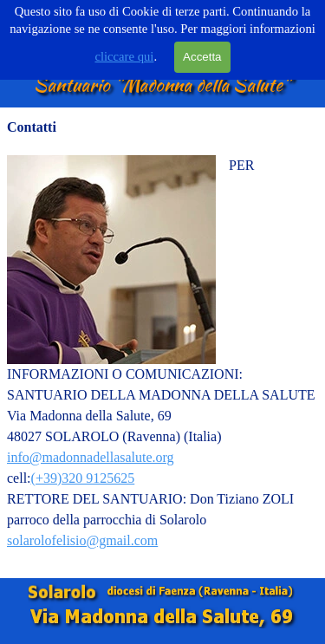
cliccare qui (124, 56)
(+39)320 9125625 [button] (83, 478)
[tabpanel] (162, 343)
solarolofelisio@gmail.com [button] (82, 540)
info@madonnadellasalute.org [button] (91, 457)
